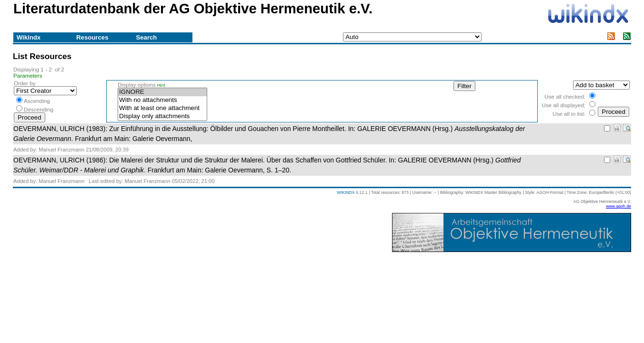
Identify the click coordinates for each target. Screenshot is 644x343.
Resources (92, 37)
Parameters (28, 76)
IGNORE (162, 92)
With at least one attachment (162, 108)
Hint (161, 85)
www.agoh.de (619, 206)
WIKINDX (346, 192)
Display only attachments (162, 116)
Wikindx (29, 37)
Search (146, 37)
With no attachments (162, 100)
